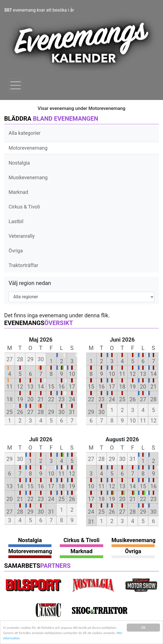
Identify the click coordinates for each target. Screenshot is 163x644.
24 (72, 399)
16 (61, 387)
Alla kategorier (25, 133)
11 (9, 387)
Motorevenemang (28, 148)
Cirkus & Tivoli (24, 207)
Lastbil (16, 221)
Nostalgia (19, 163)
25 (9, 412)
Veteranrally (22, 236)
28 (41, 412)
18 (9, 399)
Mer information (42, 638)
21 (41, 399)
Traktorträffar (23, 265)
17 (72, 387)
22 (51, 399)
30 (61, 412)
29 (51, 412)
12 (20, 387)
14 (41, 387)
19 (20, 399)
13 (30, 387)
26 (20, 412)
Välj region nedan (30, 283)
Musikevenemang (28, 177)
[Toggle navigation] (15, 85)
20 (30, 399)
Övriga (16, 251)
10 (72, 374)
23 (61, 399)
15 (51, 387)
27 (30, 412)
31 (72, 412)
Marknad (18, 192)
